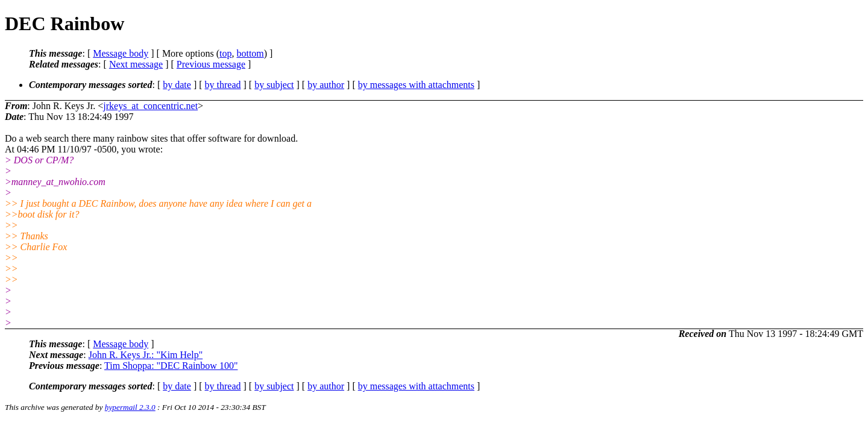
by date (177, 85)
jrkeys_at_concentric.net (150, 106)
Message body (121, 53)
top (225, 53)
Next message (136, 64)
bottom (250, 53)
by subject (274, 85)
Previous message (211, 64)
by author (326, 85)
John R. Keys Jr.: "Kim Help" (146, 355)
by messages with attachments (416, 85)
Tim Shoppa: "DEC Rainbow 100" (171, 366)
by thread (223, 85)
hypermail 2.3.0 (130, 407)
